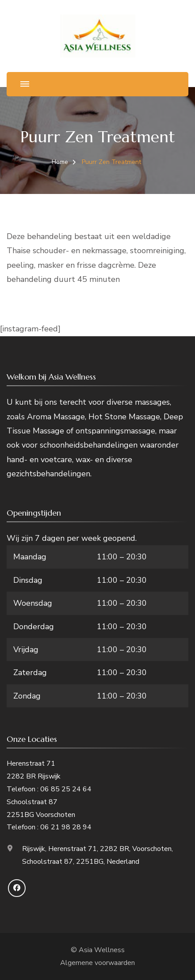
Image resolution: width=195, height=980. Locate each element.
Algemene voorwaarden (97, 963)
